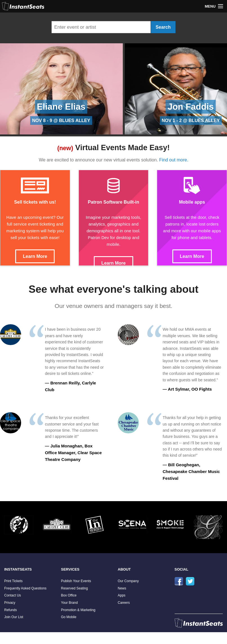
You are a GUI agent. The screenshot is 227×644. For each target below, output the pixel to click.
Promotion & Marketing (78, 610)
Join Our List (14, 617)
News (122, 588)
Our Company (128, 581)
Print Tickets (13, 581)
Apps (122, 595)
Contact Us (13, 595)
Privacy (10, 603)
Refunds (11, 610)
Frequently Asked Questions (25, 588)
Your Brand (70, 603)
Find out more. (174, 160)
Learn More (35, 256)
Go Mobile (69, 617)
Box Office (69, 595)
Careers (124, 603)
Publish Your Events (76, 581)
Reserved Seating (74, 588)
